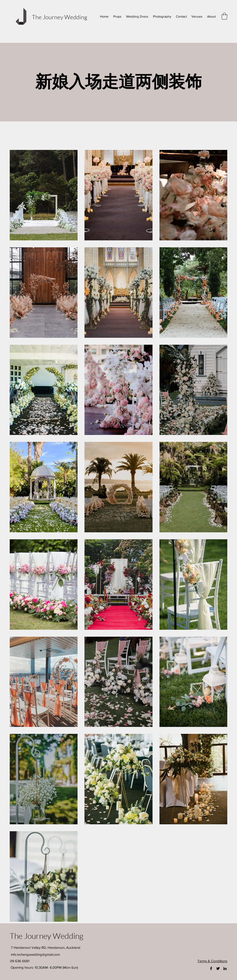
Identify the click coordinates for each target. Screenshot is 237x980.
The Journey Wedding (60, 17)
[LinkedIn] (225, 968)
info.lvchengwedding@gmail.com (35, 954)
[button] (224, 16)
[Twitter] (218, 968)
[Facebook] (211, 968)
